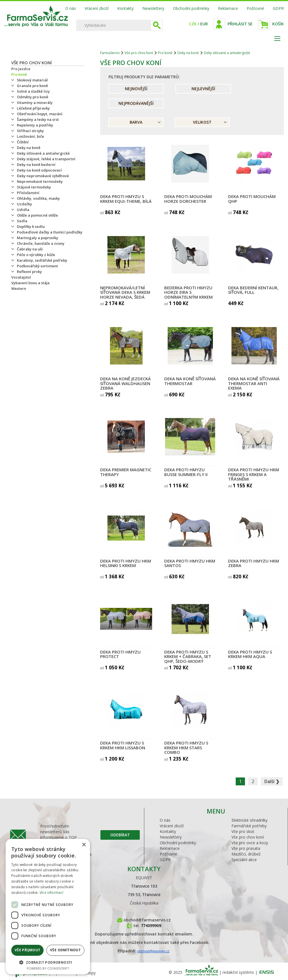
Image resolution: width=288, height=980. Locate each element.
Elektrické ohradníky (249, 820)
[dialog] (48, 907)
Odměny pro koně (32, 97)
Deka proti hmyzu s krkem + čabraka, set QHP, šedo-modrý (188, 656)
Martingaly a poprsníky (38, 238)
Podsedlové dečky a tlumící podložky (50, 232)
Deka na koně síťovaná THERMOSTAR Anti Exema (254, 383)
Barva (136, 122)
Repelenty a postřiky (35, 125)
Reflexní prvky (29, 272)
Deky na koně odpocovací (39, 170)
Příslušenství (28, 193)
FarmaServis (110, 53)
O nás (71, 8)
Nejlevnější (203, 89)
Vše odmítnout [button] (65, 950)
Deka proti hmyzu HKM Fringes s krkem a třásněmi (254, 474)
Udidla (23, 210)
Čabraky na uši (30, 249)
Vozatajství (21, 277)
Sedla (22, 221)
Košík (278, 24)
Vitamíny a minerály (35, 103)
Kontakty (125, 8)
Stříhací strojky (30, 131)
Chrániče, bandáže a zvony (41, 243)
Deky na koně (29, 148)
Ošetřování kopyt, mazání (40, 114)
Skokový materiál (32, 80)
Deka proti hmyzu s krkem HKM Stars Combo (186, 747)
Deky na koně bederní (36, 165)
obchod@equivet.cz (153, 951)
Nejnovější (136, 89)
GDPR (278, 8)
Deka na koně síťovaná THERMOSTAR (190, 381)
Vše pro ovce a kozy (250, 843)
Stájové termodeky (34, 187)
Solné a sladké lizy (33, 91)
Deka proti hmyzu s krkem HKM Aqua (250, 654)
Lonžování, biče (31, 136)
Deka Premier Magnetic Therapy (126, 472)
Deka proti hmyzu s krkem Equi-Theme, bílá (126, 199)
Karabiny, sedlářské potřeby (42, 260)
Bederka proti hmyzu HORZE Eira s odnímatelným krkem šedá (188, 295)
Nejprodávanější (136, 103)
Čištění (23, 142)
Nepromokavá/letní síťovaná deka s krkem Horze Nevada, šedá (125, 292)
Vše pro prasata (246, 848)
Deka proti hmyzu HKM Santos (190, 563)
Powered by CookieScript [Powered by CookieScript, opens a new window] (48, 968)
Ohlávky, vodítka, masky (38, 198)
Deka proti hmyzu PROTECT (120, 654)
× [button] (84, 845)
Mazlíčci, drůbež (246, 854)
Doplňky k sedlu (31, 226)
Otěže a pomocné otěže (37, 215)
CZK (193, 24)
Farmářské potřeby (249, 826)
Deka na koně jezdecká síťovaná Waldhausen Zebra (125, 383)
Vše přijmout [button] (28, 950)
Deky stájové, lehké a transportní (46, 159)
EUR (204, 24)
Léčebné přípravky (33, 108)
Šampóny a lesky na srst (38, 119)
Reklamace (228, 8)
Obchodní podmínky (191, 8)
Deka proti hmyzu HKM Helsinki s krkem (126, 563)
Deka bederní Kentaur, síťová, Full (253, 290)
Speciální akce (244, 860)
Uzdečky (24, 204)
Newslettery (153, 8)
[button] (48, 962)
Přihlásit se (240, 24)
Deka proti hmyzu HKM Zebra (254, 563)
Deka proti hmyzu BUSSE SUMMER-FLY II (186, 472)
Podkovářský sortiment (37, 266)
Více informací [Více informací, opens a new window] (51, 893)
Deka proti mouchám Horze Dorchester (188, 199)
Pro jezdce (21, 69)
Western (19, 288)
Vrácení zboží (97, 8)
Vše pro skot (243, 831)
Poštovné (255, 8)
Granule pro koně (32, 86)
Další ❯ (272, 781)
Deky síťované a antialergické (43, 153)
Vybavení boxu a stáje (31, 283)
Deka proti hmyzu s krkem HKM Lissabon (123, 745)
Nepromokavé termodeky (40, 181)
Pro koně (19, 74)
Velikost (202, 122)
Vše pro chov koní (31, 63)
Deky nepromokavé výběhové (43, 176)
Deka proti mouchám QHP (252, 199)
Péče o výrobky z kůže (36, 255)
